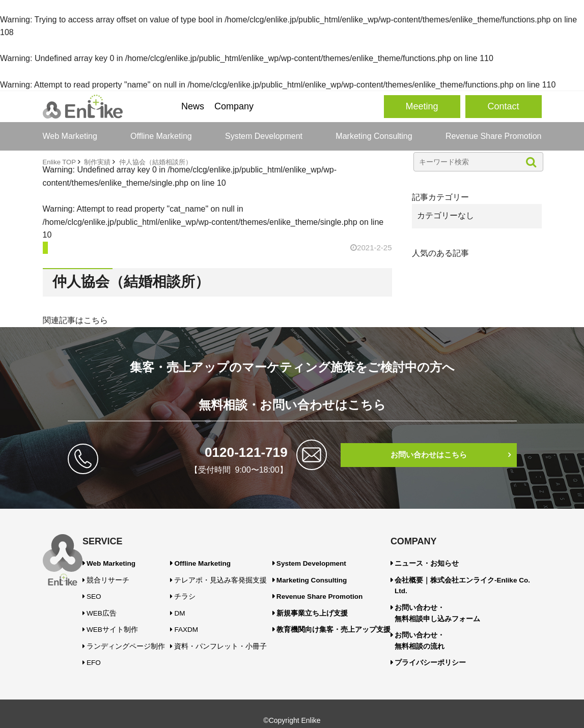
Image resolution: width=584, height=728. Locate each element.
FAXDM (203, 621)
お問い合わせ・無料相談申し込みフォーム (448, 597)
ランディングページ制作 (126, 636)
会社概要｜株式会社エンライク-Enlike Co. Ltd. (476, 577)
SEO (99, 592)
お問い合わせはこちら (429, 455)
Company (234, 106)
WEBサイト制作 (114, 621)
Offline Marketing (161, 136)
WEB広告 (105, 607)
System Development (264, 136)
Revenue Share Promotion (494, 136)
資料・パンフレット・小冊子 (232, 636)
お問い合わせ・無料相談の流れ (433, 621)
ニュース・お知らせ (439, 563)
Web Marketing (70, 136)
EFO (99, 651)
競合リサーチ (110, 577)
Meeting (422, 106)
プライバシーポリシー (442, 641)
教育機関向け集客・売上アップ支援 (354, 621)
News (193, 106)
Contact (503, 106)
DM (197, 607)
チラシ (202, 592)
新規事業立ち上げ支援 (336, 607)
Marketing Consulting (374, 136)
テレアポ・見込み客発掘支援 (232, 577)
